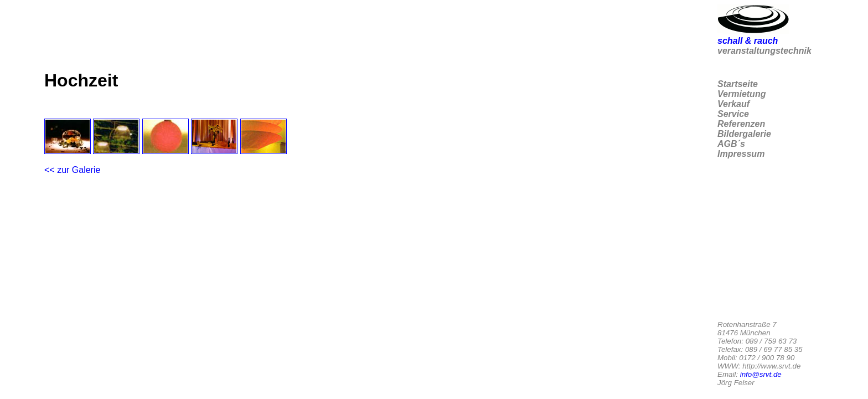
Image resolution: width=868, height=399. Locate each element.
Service (733, 114)
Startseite (738, 84)
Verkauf (733, 104)
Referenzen (741, 124)
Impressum (741, 154)
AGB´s (731, 144)
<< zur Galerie (72, 170)
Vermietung (742, 94)
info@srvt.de (761, 374)
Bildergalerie (744, 134)
